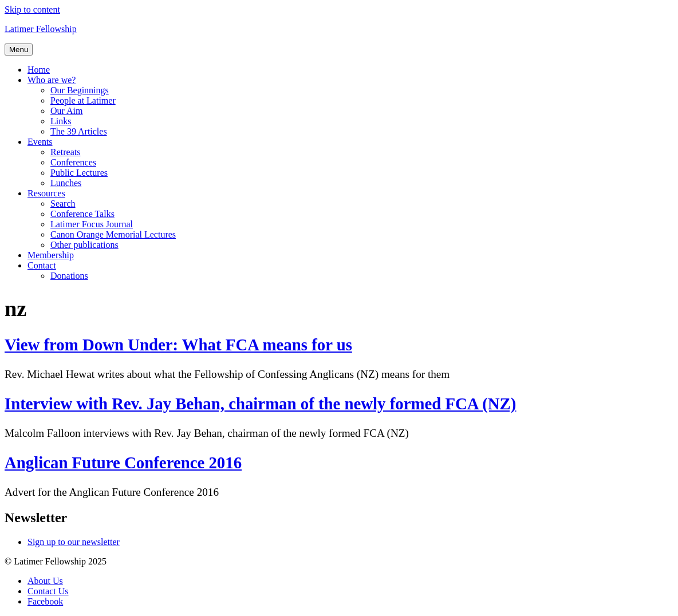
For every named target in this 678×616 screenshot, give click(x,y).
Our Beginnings (80, 90)
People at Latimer (83, 100)
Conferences (73, 162)
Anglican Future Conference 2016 (123, 463)
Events (40, 142)
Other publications (84, 245)
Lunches (66, 183)
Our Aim (66, 111)
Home (39, 70)
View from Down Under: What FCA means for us (178, 345)
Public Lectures (79, 173)
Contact (42, 265)
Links (61, 121)
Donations (69, 276)
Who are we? (52, 80)
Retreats (65, 152)
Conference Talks (82, 214)
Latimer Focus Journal (92, 224)
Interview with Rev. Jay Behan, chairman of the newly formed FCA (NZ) (260, 404)
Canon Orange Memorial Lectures (113, 234)
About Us (45, 581)
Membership (51, 255)
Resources (46, 193)
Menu (19, 50)
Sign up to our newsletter (74, 542)
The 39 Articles (79, 131)
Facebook (45, 601)
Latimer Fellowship (41, 29)
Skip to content (32, 9)
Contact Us (48, 591)
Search (63, 204)
